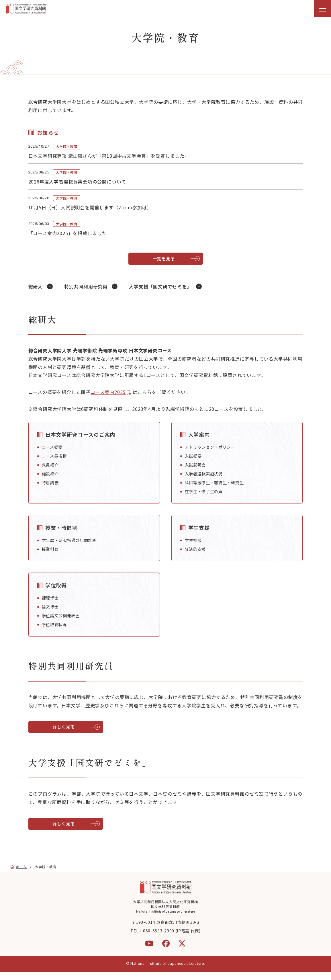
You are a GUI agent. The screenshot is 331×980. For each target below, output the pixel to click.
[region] (165, 9)
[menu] (322, 9)
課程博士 (53, 598)
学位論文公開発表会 (63, 616)
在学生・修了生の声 (204, 491)
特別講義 (53, 483)
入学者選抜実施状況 (204, 474)
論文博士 (53, 607)
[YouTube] (149, 952)
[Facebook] (166, 952)
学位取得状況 (57, 624)
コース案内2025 (111, 392)
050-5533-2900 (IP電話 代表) (172, 939)
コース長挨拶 (57, 456)
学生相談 (193, 540)
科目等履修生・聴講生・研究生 (214, 483)
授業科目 (53, 549)
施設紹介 (53, 474)
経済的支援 (195, 549)
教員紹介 (53, 465)
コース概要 (55, 447)
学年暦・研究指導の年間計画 (72, 540)
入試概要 (193, 456)
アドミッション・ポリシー (210, 447)
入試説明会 (195, 465)
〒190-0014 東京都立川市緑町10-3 (165, 930)
